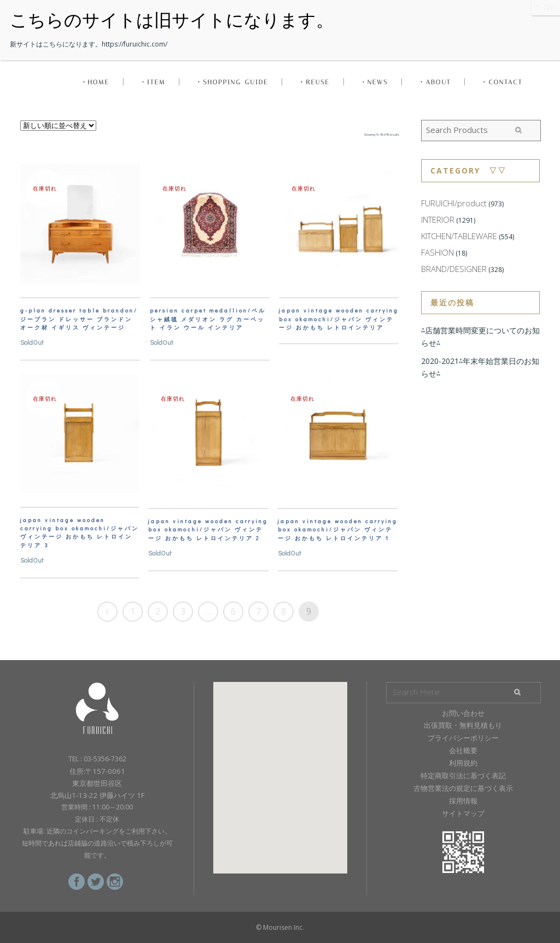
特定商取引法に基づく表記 (463, 776)
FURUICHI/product (454, 203)
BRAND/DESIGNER (454, 269)
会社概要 (463, 750)
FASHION (437, 252)
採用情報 (463, 801)
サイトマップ (463, 813)
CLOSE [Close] (546, 7)
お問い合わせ (463, 713)
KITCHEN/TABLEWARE (459, 236)
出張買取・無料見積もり (463, 725)
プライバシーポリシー (463, 738)
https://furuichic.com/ (135, 44)
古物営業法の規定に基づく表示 (463, 788)
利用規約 (463, 763)
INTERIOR (438, 219)
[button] (280, 768)
